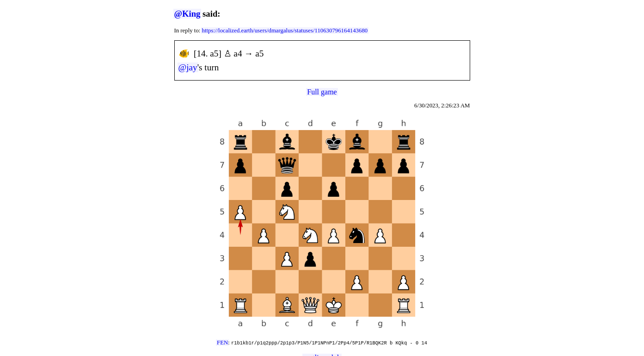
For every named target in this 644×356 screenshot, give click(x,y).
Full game (322, 92)
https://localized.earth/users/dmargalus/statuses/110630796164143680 (285, 31)
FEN (222, 343)
